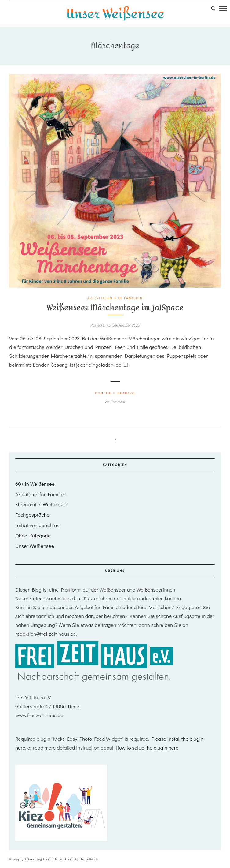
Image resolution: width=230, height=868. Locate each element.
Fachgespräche (32, 515)
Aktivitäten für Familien (115, 298)
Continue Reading (115, 393)
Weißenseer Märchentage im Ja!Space (115, 308)
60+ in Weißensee (35, 484)
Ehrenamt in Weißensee (41, 504)
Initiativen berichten (37, 525)
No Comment (115, 402)
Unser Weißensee (35, 546)
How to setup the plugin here (147, 748)
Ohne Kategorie (33, 535)
